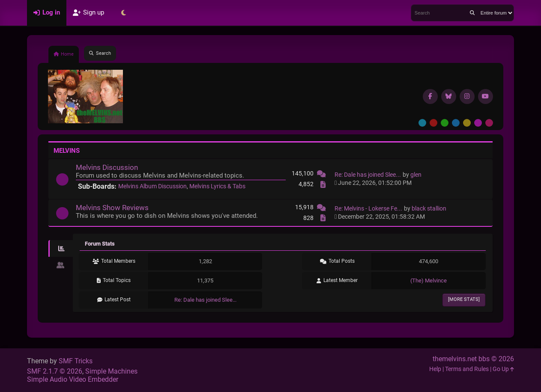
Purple (478, 123)
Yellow (467, 123)
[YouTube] (486, 97)
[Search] (472, 13)
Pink (489, 123)
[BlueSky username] (449, 97)
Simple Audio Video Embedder (73, 379)
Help (435, 369)
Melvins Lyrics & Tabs (217, 186)
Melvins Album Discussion (152, 186)
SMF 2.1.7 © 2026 (55, 371)
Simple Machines (111, 371)
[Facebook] (430, 97)
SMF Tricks (76, 361)
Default (422, 123)
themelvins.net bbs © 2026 (473, 359)
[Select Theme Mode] (123, 13)
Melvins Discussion (107, 167)
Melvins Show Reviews (112, 208)
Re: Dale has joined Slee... (368, 175)
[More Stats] (464, 299)
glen (416, 175)
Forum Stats (100, 244)
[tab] (61, 249)
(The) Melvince (429, 281)
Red (433, 123)
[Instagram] (467, 97)
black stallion (429, 209)
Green (445, 123)
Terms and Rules (467, 369)
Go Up (503, 369)
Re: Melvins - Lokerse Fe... (368, 209)
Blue (456, 123)
